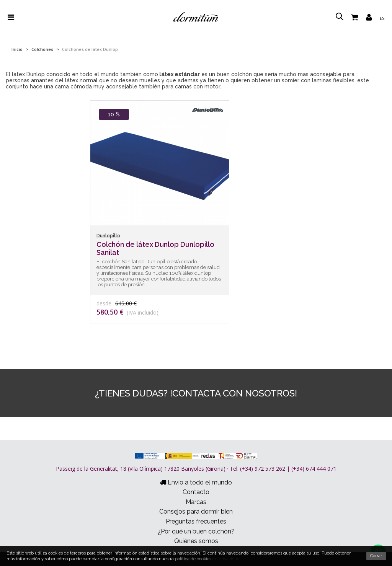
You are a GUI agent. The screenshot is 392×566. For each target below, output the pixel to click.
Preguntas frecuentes (196, 521)
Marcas (196, 502)
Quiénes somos (196, 541)
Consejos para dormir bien (196, 511)
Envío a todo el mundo (196, 482)
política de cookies (193, 559)
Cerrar (376, 556)
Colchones (42, 49)
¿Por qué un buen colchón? (196, 531)
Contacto (196, 492)
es (382, 18)
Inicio (17, 49)
